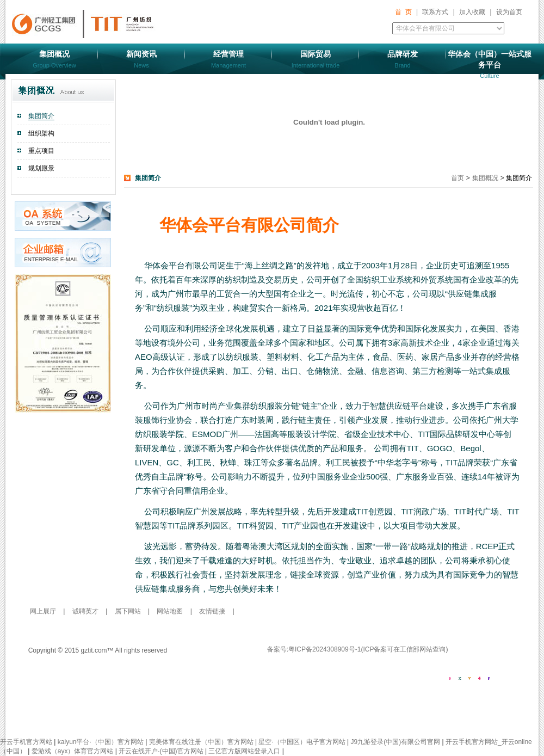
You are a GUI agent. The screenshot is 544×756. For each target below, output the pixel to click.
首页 (458, 178)
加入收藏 (472, 12)
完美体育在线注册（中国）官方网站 (201, 742)
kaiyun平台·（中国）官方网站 (101, 742)
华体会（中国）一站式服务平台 (490, 64)
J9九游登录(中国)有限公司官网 (396, 742)
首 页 (403, 12)
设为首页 (509, 12)
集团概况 (485, 178)
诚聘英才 (86, 611)
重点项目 (41, 151)
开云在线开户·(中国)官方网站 (161, 751)
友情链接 (212, 611)
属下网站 (129, 611)
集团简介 (41, 116)
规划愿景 (41, 168)
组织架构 (41, 133)
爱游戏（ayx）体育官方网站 (73, 751)
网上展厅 (44, 611)
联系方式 (435, 12)
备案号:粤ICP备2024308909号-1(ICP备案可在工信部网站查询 (357, 649)
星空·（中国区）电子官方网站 (302, 742)
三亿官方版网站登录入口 (244, 751)
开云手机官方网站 (26, 742)
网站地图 (171, 611)
